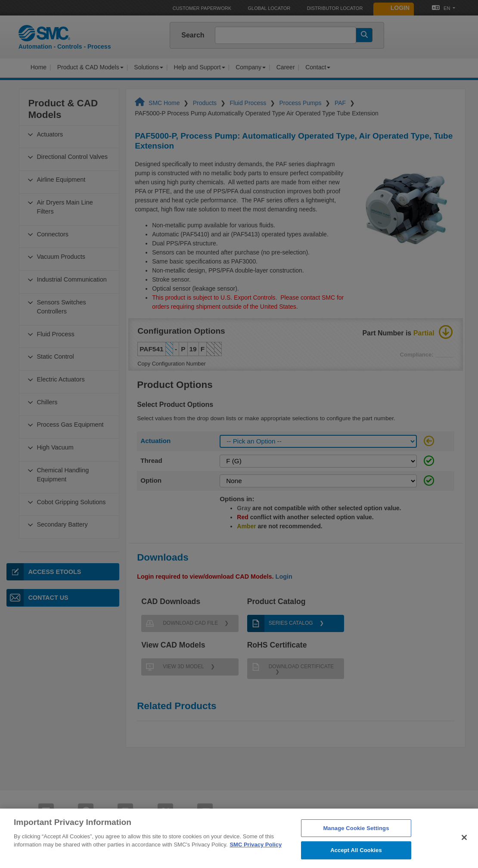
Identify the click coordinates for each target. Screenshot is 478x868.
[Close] (464, 850)
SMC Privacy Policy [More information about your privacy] (256, 857)
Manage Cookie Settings (356, 841)
